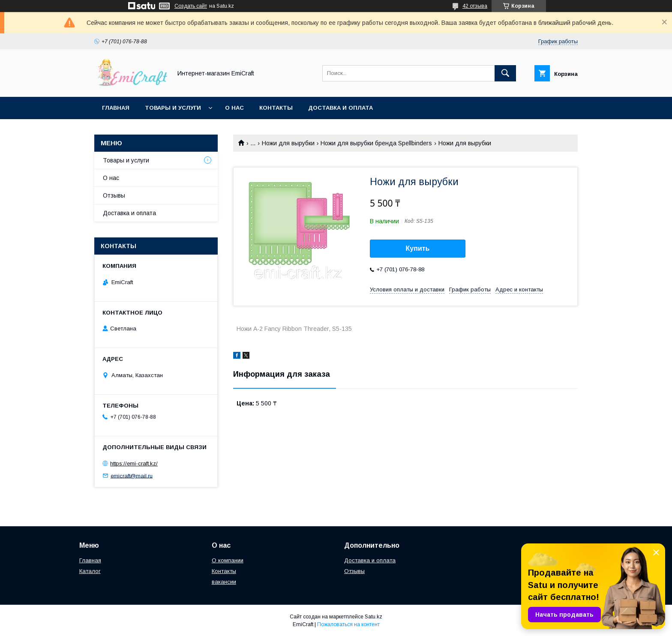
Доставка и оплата (340, 108)
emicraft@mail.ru (132, 475)
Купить (418, 248)
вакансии (224, 582)
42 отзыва (475, 6)
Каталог (90, 571)
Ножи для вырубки (288, 143)
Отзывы (114, 195)
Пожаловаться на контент (348, 624)
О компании (228, 560)
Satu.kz (373, 617)
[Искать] (505, 73)
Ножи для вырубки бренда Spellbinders (376, 143)
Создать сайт (191, 6)
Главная (116, 108)
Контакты (276, 108)
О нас (234, 108)
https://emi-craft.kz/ (134, 463)
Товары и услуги (173, 108)
